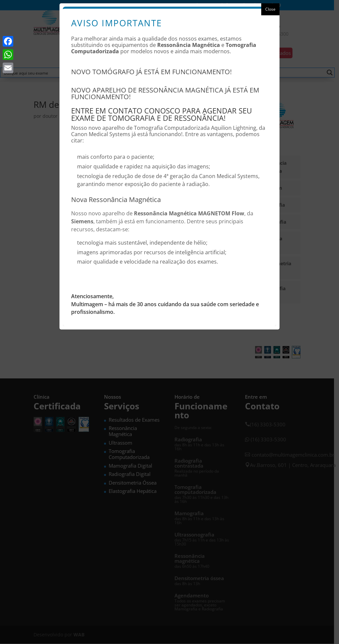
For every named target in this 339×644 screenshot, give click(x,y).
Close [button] (270, 9)
